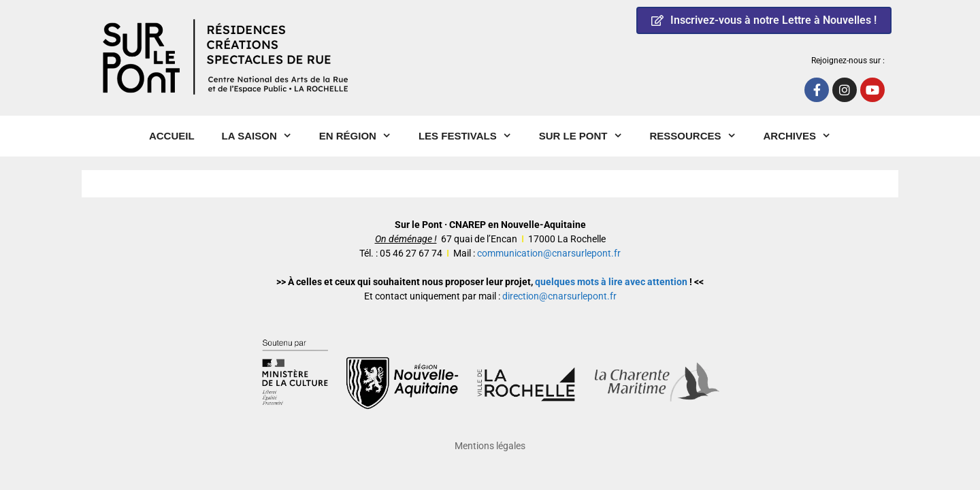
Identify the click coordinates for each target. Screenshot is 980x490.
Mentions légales (490, 446)
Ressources (700, 136)
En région (362, 136)
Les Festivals (472, 136)
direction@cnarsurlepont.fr (559, 296)
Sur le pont (588, 136)
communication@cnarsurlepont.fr (549, 253)
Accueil (172, 136)
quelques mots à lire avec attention (611, 282)
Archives (804, 136)
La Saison (264, 136)
